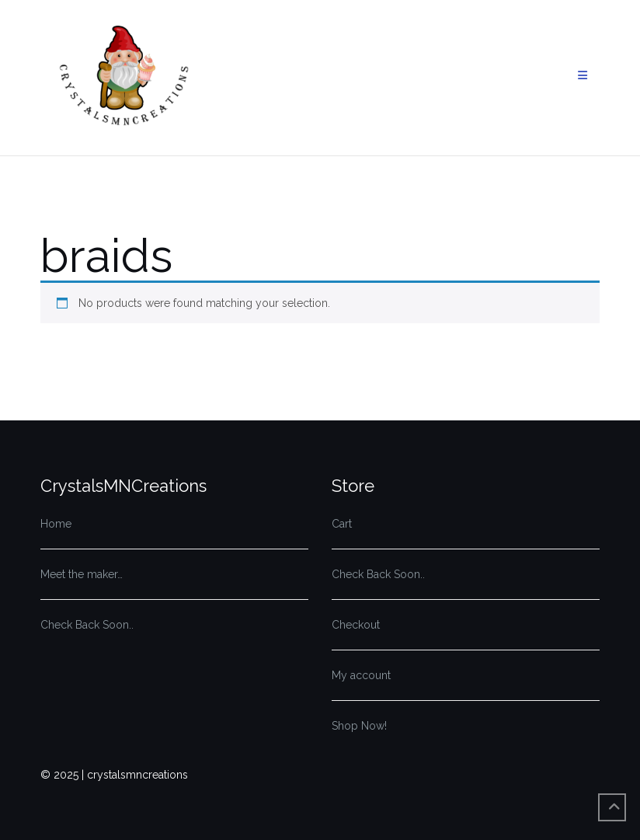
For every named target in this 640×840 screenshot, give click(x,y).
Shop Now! (359, 726)
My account (361, 675)
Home (56, 524)
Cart (342, 524)
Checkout (356, 625)
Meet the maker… (82, 574)
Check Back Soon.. (87, 625)
